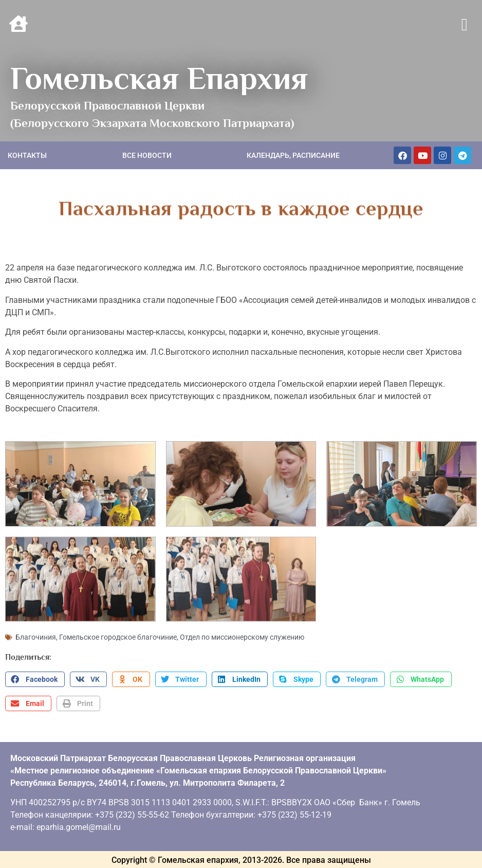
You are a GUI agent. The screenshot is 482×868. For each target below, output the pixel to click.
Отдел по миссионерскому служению (242, 636)
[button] (464, 25)
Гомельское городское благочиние (118, 636)
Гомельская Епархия (159, 78)
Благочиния (36, 636)
